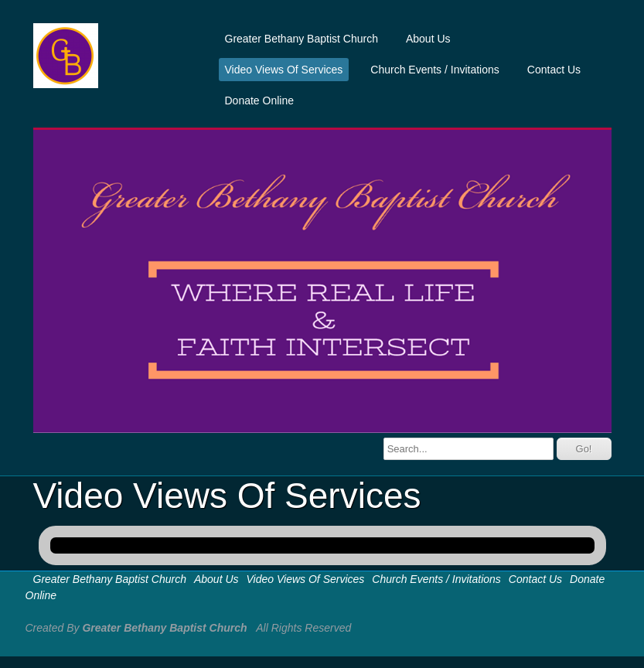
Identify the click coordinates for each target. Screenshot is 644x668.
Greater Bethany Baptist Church (302, 39)
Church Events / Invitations (435, 70)
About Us (428, 39)
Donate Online (260, 101)
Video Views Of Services (284, 70)
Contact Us (554, 70)
